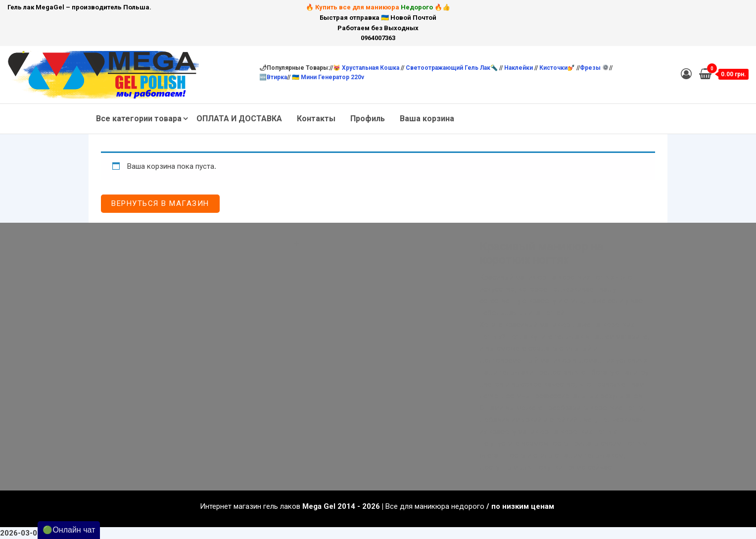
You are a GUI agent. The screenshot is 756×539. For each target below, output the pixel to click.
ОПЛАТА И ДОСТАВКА (239, 119)
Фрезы (594, 68)
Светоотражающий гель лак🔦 (452, 68)
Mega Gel (319, 506)
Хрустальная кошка (371, 68)
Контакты (316, 119)
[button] (378, 240)
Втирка (277, 77)
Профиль (368, 119)
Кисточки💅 (558, 68)
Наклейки (519, 68)
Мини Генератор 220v (332, 77)
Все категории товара (139, 119)
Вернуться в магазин (160, 203)
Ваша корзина (427, 119)
